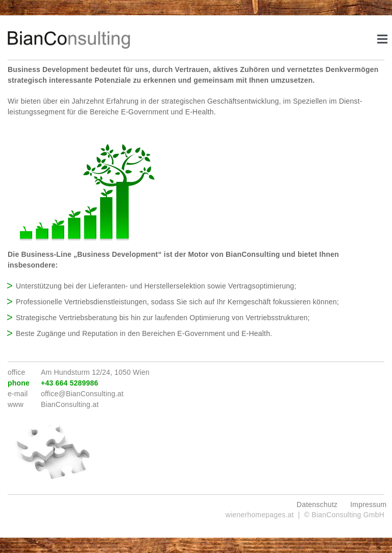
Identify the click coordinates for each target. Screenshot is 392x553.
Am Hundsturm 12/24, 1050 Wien (95, 372)
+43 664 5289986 (70, 383)
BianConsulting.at (70, 404)
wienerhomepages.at (260, 515)
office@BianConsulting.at (82, 394)
